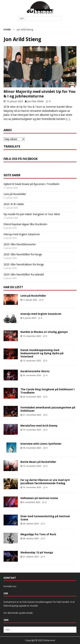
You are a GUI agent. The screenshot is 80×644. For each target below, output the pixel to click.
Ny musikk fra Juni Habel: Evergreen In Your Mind (32, 214)
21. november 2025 (32, 415)
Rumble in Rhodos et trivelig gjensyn (44, 332)
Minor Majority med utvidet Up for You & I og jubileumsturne (40, 94)
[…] (68, 119)
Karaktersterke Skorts (35, 371)
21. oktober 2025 (31, 557)
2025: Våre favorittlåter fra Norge (23, 254)
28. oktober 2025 (31, 524)
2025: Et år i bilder (14, 204)
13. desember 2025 (32, 336)
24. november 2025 (32, 397)
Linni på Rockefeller (15, 194)
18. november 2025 (32, 448)
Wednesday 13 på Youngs (37, 552)
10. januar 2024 (15, 101)
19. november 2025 (32, 430)
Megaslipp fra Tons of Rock (38, 534)
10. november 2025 (32, 466)
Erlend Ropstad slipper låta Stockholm (25, 224)
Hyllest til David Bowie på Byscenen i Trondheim (31, 184)
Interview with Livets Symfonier (41, 444)
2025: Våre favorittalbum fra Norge (24, 264)
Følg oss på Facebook (21, 159)
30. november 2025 (32, 375)
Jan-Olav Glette (36, 101)
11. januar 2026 (30, 300)
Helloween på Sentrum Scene (39, 498)
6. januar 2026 (29, 318)
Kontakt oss (10, 586)
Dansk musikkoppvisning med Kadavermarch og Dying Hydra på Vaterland (42, 353)
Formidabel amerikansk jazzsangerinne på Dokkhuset (48, 409)
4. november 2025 (32, 502)
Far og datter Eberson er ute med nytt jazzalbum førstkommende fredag (45, 482)
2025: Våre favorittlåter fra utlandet (24, 274)
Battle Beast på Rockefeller (38, 462)
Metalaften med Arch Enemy (39, 426)
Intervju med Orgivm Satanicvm (22, 234)
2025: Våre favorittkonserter (20, 244)
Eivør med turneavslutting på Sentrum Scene (45, 518)
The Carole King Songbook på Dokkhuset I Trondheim (47, 391)
